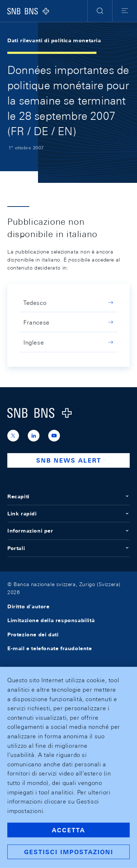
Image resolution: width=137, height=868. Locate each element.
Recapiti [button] (68, 496)
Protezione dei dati (33, 635)
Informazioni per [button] (68, 531)
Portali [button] (68, 548)
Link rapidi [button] (68, 514)
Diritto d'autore (28, 606)
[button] (100, 11)
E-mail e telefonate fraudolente (50, 648)
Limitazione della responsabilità (51, 620)
